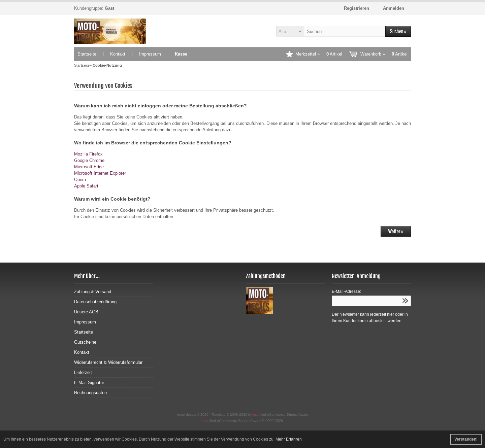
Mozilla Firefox (88, 154)
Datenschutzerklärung (95, 302)
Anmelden (394, 8)
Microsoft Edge (89, 167)
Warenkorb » (384, 54)
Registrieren (357, 8)
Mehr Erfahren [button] (289, 439)
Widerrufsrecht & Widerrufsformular (108, 362)
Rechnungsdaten (90, 393)
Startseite (87, 54)
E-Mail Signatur (89, 383)
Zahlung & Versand (93, 292)
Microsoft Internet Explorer (100, 173)
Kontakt (118, 54)
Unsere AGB (86, 312)
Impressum (150, 54)
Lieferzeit (83, 372)
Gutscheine (85, 342)
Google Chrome (89, 160)
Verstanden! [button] (466, 439)
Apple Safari (86, 186)
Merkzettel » (319, 54)
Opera (80, 180)
